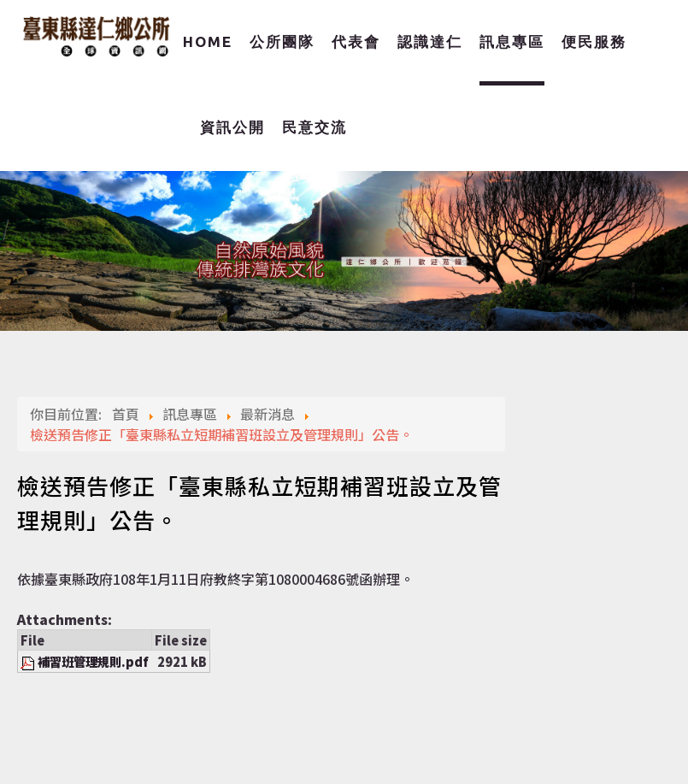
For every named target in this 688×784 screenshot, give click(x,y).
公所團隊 (282, 41)
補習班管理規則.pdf (93, 661)
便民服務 (594, 41)
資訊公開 (232, 127)
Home (208, 41)
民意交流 (315, 127)
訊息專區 (512, 41)
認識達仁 (430, 41)
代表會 (356, 41)
